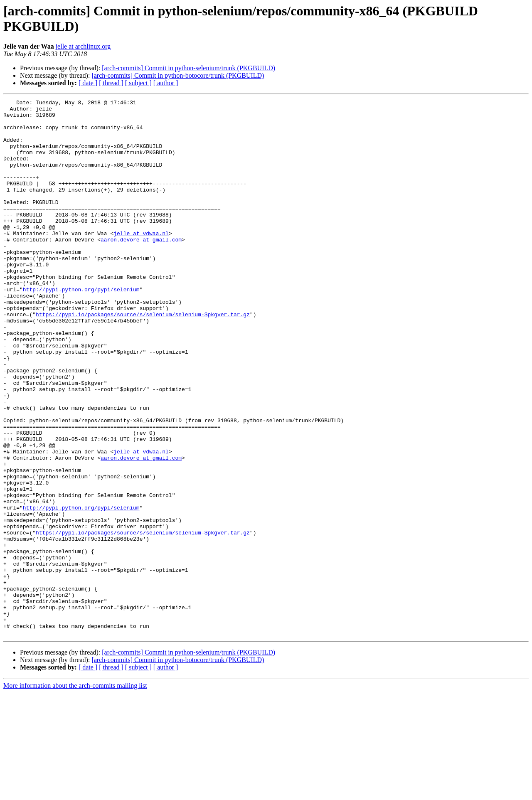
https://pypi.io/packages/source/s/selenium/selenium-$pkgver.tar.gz (143, 358)
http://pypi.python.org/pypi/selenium (81, 328)
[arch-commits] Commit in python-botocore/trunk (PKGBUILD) (178, 75)
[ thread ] (111, 83)
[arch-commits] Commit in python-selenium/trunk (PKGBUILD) (188, 68)
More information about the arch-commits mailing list (75, 793)
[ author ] (166, 83)
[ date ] (88, 83)
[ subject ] (138, 83)
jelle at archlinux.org (83, 46)
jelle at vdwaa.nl (141, 261)
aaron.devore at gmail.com (141, 268)
